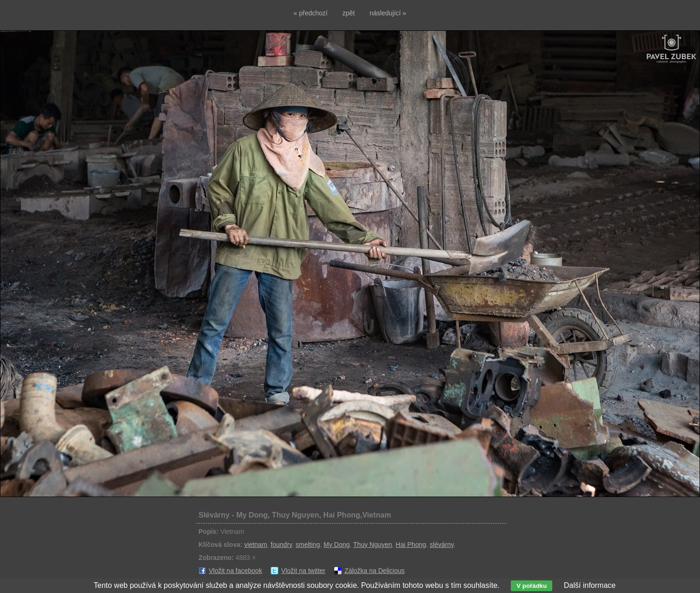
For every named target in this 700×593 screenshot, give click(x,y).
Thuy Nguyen (373, 545)
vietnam (256, 545)
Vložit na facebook (235, 571)
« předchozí (311, 13)
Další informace (590, 585)
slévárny (442, 545)
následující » (388, 13)
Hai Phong (411, 545)
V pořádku (532, 586)
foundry (281, 545)
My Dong (336, 545)
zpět (349, 13)
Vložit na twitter (303, 571)
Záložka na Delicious (374, 571)
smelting (308, 545)
